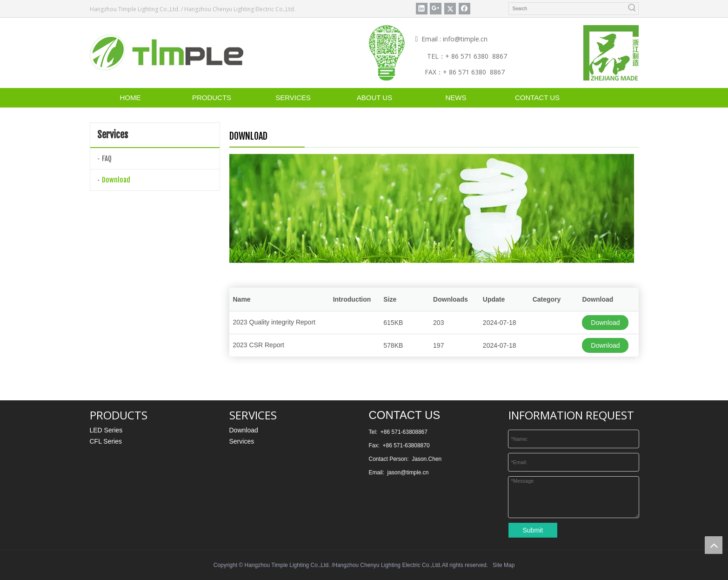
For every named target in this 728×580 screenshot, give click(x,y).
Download (116, 180)
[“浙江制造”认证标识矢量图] (611, 53)
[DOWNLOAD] (432, 208)
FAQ (107, 158)
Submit (533, 530)
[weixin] (387, 53)
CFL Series (106, 441)
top (714, 545)
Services (242, 441)
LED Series (106, 430)
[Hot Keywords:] (632, 9)
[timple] (167, 52)
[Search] (568, 9)
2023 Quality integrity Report (274, 322)
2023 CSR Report (259, 345)
